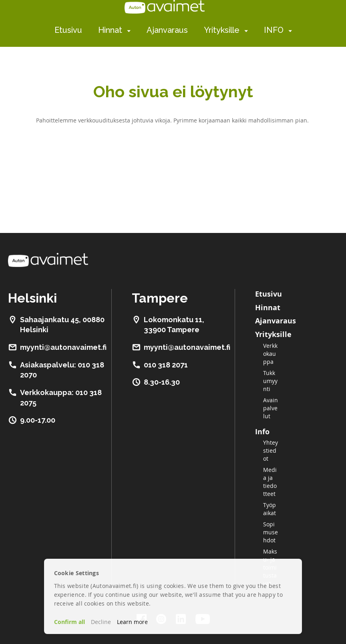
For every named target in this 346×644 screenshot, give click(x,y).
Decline (101, 622)
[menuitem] (127, 31)
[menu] (173, 30)
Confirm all (69, 622)
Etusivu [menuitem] (68, 30)
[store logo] (165, 7)
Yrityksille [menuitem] (222, 30)
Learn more (132, 622)
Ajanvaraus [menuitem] (167, 30)
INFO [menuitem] (274, 30)
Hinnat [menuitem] (110, 30)
